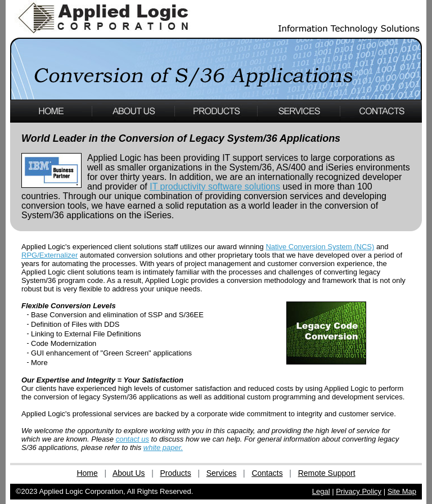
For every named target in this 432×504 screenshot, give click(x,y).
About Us (129, 473)
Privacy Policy (359, 491)
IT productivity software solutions (215, 186)
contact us (132, 439)
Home (87, 473)
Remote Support (327, 473)
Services (222, 473)
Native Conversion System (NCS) (320, 247)
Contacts (267, 473)
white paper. (163, 447)
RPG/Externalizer (49, 255)
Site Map (402, 491)
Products (176, 473)
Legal (321, 491)
